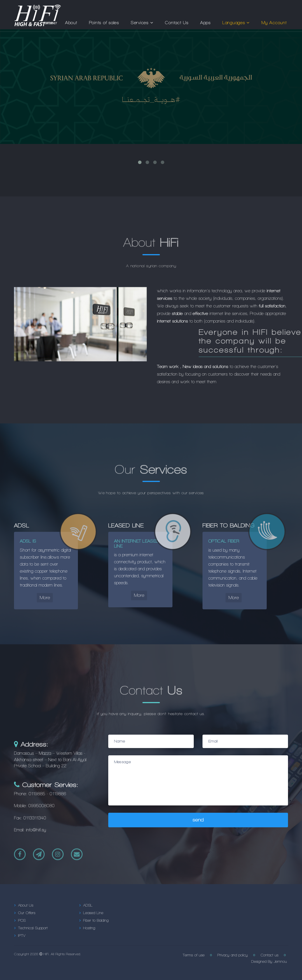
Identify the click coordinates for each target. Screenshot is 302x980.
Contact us (269, 955)
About (71, 23)
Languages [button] (236, 23)
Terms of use (194, 955)
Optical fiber (224, 541)
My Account (274, 23)
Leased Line (93, 913)
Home (47, 23)
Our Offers (27, 913)
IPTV (22, 936)
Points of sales (104, 23)
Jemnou (280, 962)
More (45, 598)
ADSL (88, 905)
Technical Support (33, 928)
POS (22, 921)
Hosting (89, 928)
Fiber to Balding (96, 921)
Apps (205, 23)
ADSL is (28, 541)
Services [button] (142, 23)
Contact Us (177, 23)
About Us (26, 905)
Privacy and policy (233, 955)
